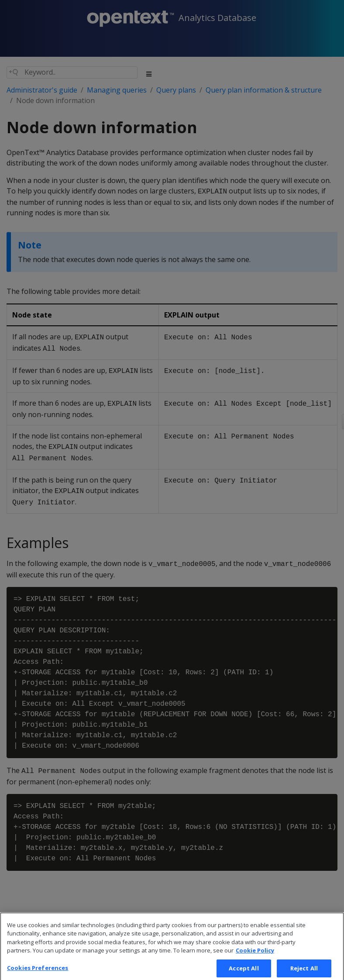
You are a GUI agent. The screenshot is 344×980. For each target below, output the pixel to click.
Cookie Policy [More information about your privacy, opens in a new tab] (255, 957)
